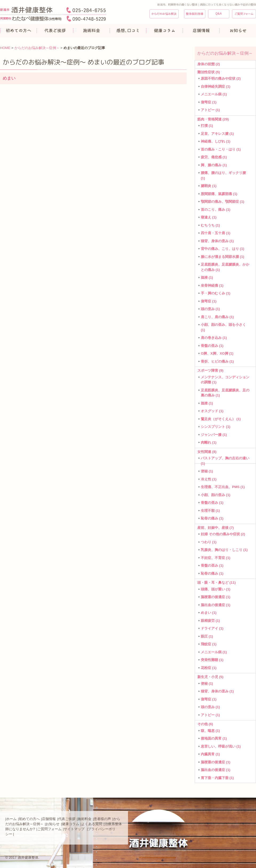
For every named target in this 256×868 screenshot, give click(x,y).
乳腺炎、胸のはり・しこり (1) (224, 550)
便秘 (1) (207, 471)
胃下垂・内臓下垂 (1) (217, 778)
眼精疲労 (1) (210, 621)
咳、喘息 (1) (210, 731)
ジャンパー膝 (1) (214, 435)
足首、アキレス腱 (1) (217, 134)
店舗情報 (49, 819)
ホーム (11, 819)
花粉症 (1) (209, 668)
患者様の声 (102, 819)
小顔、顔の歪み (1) (216, 495)
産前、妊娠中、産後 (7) (216, 528)
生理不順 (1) (210, 511)
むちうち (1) (210, 225)
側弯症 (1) (209, 102)
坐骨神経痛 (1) (212, 285)
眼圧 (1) (207, 636)
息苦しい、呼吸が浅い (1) (221, 746)
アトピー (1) (210, 110)
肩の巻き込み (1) (214, 338)
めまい (9, 78)
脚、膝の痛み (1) (214, 165)
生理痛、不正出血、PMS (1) (223, 487)
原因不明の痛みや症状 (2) (221, 78)
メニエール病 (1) (214, 94)
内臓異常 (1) (210, 754)
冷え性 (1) (209, 479)
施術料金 (85, 819)
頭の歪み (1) (210, 309)
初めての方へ (29, 819)
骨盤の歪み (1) (212, 346)
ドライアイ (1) (212, 628)
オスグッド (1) (212, 411)
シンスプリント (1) (216, 427)
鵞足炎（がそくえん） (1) (221, 419)
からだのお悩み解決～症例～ (37, 48)
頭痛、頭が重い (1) (216, 589)
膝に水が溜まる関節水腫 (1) (223, 257)
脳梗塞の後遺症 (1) (216, 597)
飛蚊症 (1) (209, 644)
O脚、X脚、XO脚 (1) (217, 353)
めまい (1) (209, 613)
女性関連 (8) (207, 452)
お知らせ (53, 824)
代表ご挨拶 (67, 819)
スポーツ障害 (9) (210, 370)
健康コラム (71, 824)
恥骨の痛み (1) (212, 518)
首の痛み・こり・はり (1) (221, 149)
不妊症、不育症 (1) (216, 558)
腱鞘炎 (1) (209, 186)
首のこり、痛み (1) (216, 210)
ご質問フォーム (49, 829)
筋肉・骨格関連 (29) (213, 119)
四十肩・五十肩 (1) (216, 233)
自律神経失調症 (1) (216, 86)
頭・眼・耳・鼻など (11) (217, 583)
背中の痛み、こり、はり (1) (223, 249)
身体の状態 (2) (209, 64)
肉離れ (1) (209, 442)
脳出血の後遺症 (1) (216, 605)
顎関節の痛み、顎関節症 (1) (223, 202)
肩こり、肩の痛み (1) (217, 317)
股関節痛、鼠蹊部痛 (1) (219, 194)
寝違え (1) (209, 217)
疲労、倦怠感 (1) (214, 157)
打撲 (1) (207, 126)
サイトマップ (75, 829)
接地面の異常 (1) (214, 738)
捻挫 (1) (207, 277)
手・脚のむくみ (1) (216, 293)
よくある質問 (92, 824)
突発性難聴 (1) (212, 660)
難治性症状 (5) (209, 72)
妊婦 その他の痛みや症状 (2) (223, 534)
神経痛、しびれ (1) (216, 141)
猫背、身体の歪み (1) (217, 241)
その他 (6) (205, 724)
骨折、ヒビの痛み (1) (217, 361)
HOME (5, 48)
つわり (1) (209, 542)
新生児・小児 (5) (210, 677)
